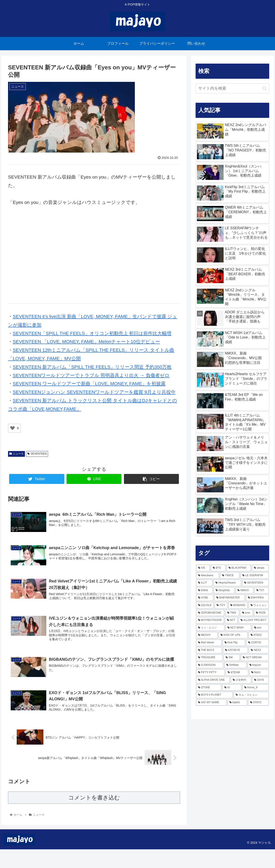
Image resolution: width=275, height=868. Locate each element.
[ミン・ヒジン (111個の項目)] (210, 628)
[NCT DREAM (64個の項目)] (255, 658)
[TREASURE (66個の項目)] (209, 658)
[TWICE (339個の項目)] (230, 576)
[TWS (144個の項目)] (232, 613)
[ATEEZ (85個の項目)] (259, 635)
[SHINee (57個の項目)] (235, 665)
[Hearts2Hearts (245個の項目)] (227, 583)
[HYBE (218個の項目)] (205, 598)
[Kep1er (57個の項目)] (258, 665)
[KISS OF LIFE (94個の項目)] (233, 635)
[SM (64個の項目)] (232, 658)
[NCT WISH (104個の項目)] (238, 628)
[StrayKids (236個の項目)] (224, 590)
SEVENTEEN (37, 454)
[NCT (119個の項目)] (231, 620)
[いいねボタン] (12, 428)
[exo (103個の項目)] (261, 628)
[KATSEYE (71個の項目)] (235, 650)
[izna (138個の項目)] (247, 613)
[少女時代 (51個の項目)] (241, 680)
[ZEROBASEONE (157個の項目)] (210, 613)
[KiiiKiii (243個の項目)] (204, 590)
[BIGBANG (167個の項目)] (238, 605)
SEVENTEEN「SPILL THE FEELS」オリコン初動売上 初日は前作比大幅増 (92, 333)
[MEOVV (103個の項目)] (207, 635)
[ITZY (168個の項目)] (221, 605)
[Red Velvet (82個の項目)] (209, 643)
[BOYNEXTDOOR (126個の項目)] (210, 620)
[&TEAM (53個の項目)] (237, 673)
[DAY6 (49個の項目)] (260, 680)
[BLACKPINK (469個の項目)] (239, 568)
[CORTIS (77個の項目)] (257, 643)
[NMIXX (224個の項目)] (244, 590)
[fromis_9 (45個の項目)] (256, 688)
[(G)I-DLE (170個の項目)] (205, 605)
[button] (265, 88)
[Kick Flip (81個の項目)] (234, 643)
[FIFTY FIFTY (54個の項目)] (210, 673)
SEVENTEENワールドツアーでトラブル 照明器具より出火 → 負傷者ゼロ (91, 375)
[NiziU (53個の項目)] (259, 673)
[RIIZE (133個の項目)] (261, 613)
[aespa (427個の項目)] (260, 568)
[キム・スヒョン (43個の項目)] (251, 695)
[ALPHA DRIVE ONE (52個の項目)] (213, 680)
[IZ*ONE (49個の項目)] (209, 688)
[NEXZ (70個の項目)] (259, 650)
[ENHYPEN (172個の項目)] (257, 598)
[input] (233, 88)
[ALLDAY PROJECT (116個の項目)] (254, 620)
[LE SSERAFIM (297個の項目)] (255, 576)
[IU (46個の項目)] (232, 688)
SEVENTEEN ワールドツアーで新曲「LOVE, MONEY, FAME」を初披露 (89, 384)
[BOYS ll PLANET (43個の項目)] (214, 695)
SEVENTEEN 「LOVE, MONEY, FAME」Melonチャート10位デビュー (86, 341)
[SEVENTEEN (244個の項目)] (255, 583)
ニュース (16, 454)
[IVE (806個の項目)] (203, 568)
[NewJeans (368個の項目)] (208, 576)
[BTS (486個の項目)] (218, 568)
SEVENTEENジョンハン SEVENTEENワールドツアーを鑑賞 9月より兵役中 (94, 392)
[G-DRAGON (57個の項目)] (210, 665)
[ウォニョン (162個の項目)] (259, 605)
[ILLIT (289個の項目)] (204, 583)
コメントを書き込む (94, 816)
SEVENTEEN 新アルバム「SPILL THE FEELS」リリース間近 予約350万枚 (92, 367)
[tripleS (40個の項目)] (237, 703)
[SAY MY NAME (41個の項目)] (211, 703)
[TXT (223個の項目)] (262, 590)
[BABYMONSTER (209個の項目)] (230, 598)
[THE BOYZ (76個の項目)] (209, 650)
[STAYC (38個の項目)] (258, 703)
